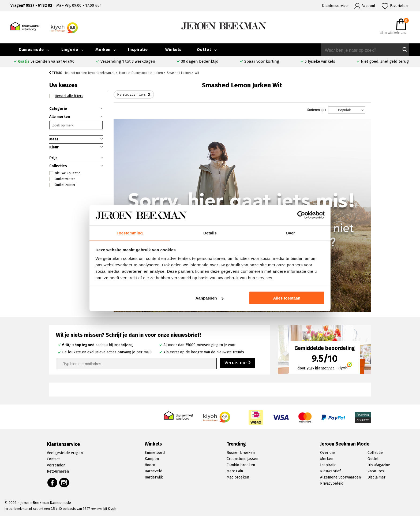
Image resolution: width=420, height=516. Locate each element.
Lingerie (70, 50)
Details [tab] (210, 232)
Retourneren (58, 471)
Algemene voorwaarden (340, 477)
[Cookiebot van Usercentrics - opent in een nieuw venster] (301, 215)
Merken (103, 50)
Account (368, 6)
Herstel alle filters (66, 96)
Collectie (375, 453)
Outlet (204, 50)
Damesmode (31, 50)
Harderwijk (154, 477)
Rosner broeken (241, 453)
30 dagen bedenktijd (200, 61)
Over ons (328, 453)
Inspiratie (138, 50)
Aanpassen (209, 298)
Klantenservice (335, 6)
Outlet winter (62, 179)
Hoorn (150, 465)
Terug (56, 73)
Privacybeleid (332, 483)
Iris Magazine (379, 465)
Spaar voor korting (262, 61)
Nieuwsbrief (330, 471)
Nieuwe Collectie (65, 173)
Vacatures (376, 471)
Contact (53, 459)
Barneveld (153, 471)
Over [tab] (290, 232)
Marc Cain (235, 471)
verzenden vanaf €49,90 (46, 61)
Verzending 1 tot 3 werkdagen (128, 61)
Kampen (152, 459)
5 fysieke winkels (320, 61)
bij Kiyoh (110, 509)
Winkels (173, 50)
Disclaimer (376, 477)
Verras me (237, 363)
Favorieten (399, 6)
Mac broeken (238, 477)
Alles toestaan (287, 298)
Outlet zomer (62, 185)
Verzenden (56, 465)
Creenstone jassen (242, 459)
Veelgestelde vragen (65, 453)
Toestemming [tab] (130, 232)
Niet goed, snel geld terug (385, 61)
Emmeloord (155, 453)
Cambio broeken (241, 465)
